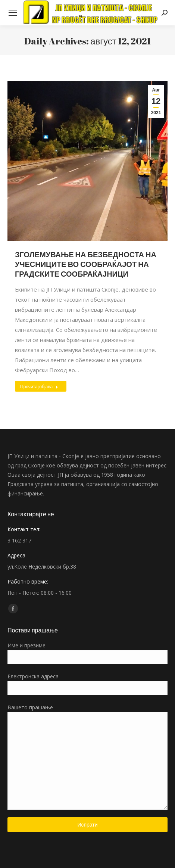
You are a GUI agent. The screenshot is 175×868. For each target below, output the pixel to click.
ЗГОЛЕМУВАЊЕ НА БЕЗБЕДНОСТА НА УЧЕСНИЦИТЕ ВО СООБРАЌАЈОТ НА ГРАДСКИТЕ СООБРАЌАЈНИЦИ (86, 264)
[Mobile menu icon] (13, 13)
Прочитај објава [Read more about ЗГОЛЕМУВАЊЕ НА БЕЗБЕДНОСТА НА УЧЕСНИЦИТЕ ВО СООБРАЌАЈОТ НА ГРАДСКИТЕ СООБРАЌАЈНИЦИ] (39, 386)
